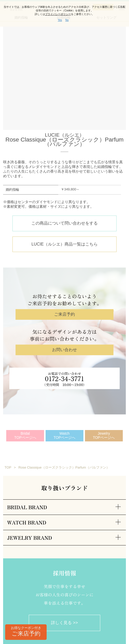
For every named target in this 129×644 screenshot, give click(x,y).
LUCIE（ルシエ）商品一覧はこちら (64, 244)
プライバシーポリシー (58, 14)
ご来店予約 (64, 314)
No (67, 20)
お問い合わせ (64, 350)
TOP (8, 467)
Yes (60, 20)
